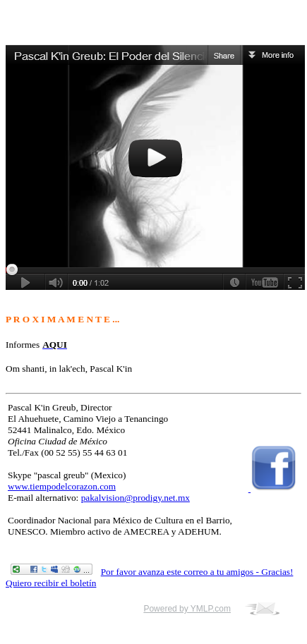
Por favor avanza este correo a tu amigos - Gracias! (197, 572)
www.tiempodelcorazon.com (62, 486)
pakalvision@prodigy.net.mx (136, 498)
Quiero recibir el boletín (51, 583)
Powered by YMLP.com (187, 609)
